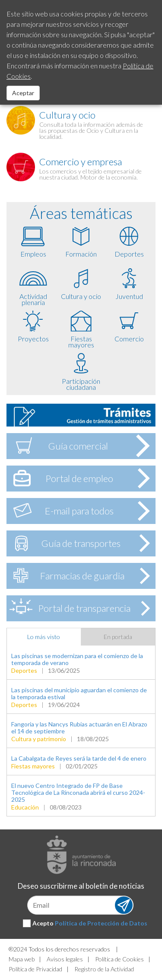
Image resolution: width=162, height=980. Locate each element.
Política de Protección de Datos (101, 923)
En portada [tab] (118, 637)
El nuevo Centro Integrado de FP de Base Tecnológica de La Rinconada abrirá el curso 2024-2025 (78, 792)
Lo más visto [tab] (44, 637)
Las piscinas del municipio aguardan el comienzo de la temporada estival (79, 693)
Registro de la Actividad (104, 969)
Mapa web (22, 959)
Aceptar (23, 93)
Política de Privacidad (35, 969)
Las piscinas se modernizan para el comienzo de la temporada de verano (77, 659)
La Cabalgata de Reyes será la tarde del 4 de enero (79, 758)
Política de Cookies (119, 959)
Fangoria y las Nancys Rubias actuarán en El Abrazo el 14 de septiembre (79, 728)
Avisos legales (65, 959)
